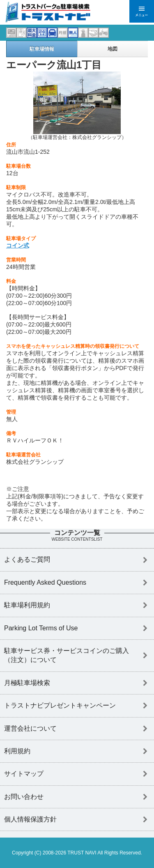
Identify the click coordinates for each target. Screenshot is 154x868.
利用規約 (17, 751)
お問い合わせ (24, 797)
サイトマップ (24, 774)
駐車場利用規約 (27, 605)
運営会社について (30, 728)
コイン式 (18, 245)
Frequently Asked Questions (45, 582)
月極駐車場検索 (27, 683)
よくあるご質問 (27, 559)
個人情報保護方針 (30, 819)
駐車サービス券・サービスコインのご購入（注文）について (67, 655)
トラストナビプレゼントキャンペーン (60, 705)
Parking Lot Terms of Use (41, 628)
